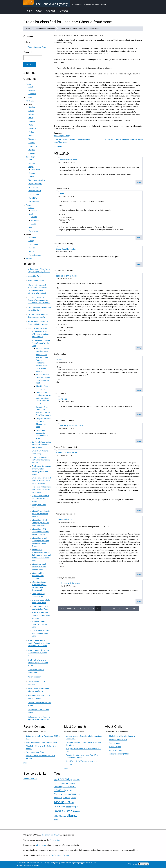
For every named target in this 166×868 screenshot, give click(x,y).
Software (32, 173)
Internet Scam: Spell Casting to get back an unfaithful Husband (40, 523)
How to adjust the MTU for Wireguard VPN (42, 742)
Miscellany (30, 259)
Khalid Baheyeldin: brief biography (122, 736)
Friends (29, 97)
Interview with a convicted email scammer (38, 576)
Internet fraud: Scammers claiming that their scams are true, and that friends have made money (41, 555)
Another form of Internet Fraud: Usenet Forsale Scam (79, 29)
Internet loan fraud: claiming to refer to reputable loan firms (39, 567)
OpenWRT (60, 807)
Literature (32, 129)
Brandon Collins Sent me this (69, 453)
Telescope (62, 816)
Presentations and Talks (37, 47)
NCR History (33, 187)
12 (109, 608)
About (39, 11)
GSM (72, 794)
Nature (31, 251)
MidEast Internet (35, 191)
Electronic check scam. (68, 160)
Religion (32, 150)
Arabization (33, 163)
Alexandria (35, 220)
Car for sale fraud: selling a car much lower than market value (41, 445)
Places (28, 205)
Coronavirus (69, 787)
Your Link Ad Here (30, 779)
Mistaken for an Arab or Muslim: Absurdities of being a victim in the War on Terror (39, 643)
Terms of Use (55, 840)
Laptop (73, 798)
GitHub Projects (115, 747)
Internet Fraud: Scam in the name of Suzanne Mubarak (41, 514)
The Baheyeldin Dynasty (50, 835)
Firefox (66, 794)
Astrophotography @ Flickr (119, 754)
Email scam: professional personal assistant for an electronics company (41, 481)
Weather (34, 210)
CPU (67, 791)
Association (35, 170)
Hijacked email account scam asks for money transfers (41, 498)
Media (31, 125)
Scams (61, 194)
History (31, 118)
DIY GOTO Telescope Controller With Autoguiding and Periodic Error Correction (39, 300)
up (98, 139)
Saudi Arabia (33, 231)
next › (127, 608)
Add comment (59, 147)
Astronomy (33, 237)
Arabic (76, 780)
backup (57, 783)
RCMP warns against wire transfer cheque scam (124, 139)
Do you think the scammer (72, 583)
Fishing (31, 241)
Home (29, 11)
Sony (69, 811)
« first (62, 608)
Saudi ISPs (33, 198)
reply (139, 182)
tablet (56, 816)
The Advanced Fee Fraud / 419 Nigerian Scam (40, 624)
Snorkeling (33, 248)
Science (31, 114)
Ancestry (32, 90)
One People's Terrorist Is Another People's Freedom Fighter (38, 663)
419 (55, 780)
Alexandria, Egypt (34, 276)
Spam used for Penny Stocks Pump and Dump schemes (41, 615)
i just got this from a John (67, 276)
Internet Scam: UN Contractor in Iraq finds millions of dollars (40, 532)
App (71, 780)
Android (63, 779)
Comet (73, 783)
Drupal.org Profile (116, 750)
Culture (31, 111)
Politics (31, 132)
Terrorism (32, 139)
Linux (30, 160)
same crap (63, 399)
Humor (31, 136)
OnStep (69, 802)
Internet (31, 177)
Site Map (51, 11)
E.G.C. (34, 224)
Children (32, 153)
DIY (71, 791)
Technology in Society (62, 136)
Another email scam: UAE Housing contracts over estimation (41, 334)
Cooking (32, 107)
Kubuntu (66, 798)
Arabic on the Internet (36, 280)
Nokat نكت (30, 101)
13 (114, 608)
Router (58, 811)
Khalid (31, 87)
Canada (31, 208)
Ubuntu (72, 815)
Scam (64, 811)
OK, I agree (133, 864)
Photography (33, 244)
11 (103, 608)
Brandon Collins (65, 519)
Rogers (75, 807)
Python (68, 807)
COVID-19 (59, 790)
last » (135, 608)
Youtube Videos (115, 743)
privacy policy (41, 845)
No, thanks (144, 864)
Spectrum (77, 811)
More (56, 820)
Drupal (31, 167)
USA (30, 227)
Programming (34, 194)
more (25, 763)
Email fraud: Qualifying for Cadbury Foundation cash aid (41, 460)
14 (119, 608)
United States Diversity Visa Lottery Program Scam (40, 633)
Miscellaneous (34, 201)
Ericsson (59, 794)
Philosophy (33, 146)
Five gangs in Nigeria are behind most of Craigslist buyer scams (41, 490)
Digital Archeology (35, 184)
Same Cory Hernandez (66, 249)
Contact (64, 11)
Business (32, 143)
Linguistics (32, 121)
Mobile (59, 802)
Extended (32, 94)
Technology (30, 157)
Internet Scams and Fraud (45, 29)
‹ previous (71, 608)
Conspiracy (58, 787)
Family (28, 84)
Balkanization (65, 783)
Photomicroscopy (35, 255)
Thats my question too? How (71, 426)
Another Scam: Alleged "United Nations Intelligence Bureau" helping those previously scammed (42, 363)
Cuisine (34, 217)
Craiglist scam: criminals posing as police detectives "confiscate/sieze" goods (43, 398)
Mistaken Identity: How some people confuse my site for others (38, 653)
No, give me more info (33, 865)
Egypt (31, 214)
